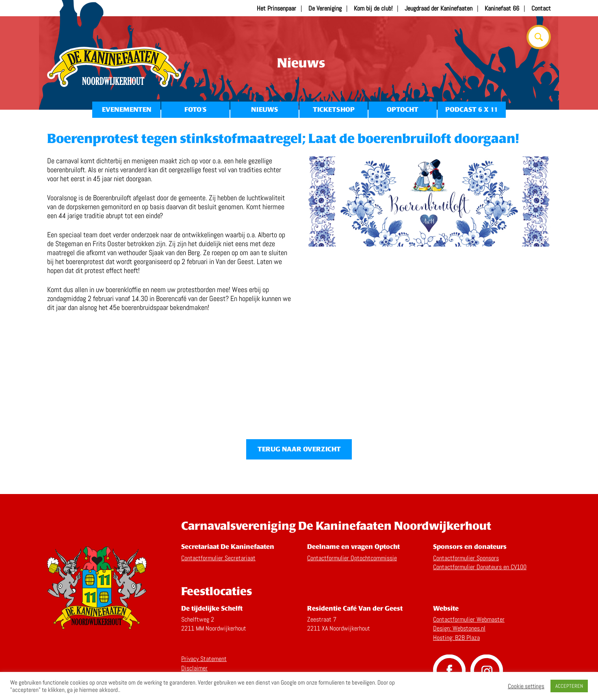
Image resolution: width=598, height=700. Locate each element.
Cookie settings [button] (526, 686)
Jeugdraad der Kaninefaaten (439, 8)
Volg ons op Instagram (487, 671)
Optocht (403, 109)
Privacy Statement (204, 659)
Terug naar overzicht (299, 449)
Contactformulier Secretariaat (218, 558)
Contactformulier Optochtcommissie (352, 558)
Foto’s (195, 109)
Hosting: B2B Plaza (456, 638)
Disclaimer (194, 668)
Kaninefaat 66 (502, 8)
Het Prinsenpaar (276, 8)
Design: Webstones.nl (459, 628)
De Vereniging (325, 8)
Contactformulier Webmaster (469, 619)
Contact (541, 8)
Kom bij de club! (373, 8)
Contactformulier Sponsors (466, 558)
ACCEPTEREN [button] (569, 686)
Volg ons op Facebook (449, 671)
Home (114, 67)
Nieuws (264, 109)
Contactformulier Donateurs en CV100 (480, 567)
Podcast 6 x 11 (472, 109)
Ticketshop (334, 109)
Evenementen (127, 109)
